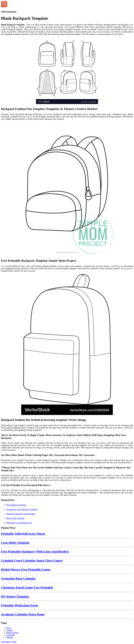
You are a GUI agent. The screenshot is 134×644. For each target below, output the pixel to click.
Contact (10, 630)
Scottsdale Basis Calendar (18, 578)
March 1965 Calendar (15, 518)
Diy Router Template (15, 596)
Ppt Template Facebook (16, 505)
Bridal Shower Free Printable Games (26, 569)
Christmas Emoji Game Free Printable (27, 587)
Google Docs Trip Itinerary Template (22, 509)
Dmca (9, 628)
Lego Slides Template (15, 543)
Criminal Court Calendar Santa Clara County (32, 560)
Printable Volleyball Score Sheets (23, 534)
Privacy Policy (12, 633)
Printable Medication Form (19, 605)
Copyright (11, 635)
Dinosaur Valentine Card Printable (21, 514)
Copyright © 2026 (9, 642)
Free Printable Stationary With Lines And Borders (35, 551)
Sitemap (10, 637)
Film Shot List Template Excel (19, 523)
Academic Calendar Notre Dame (23, 614)
